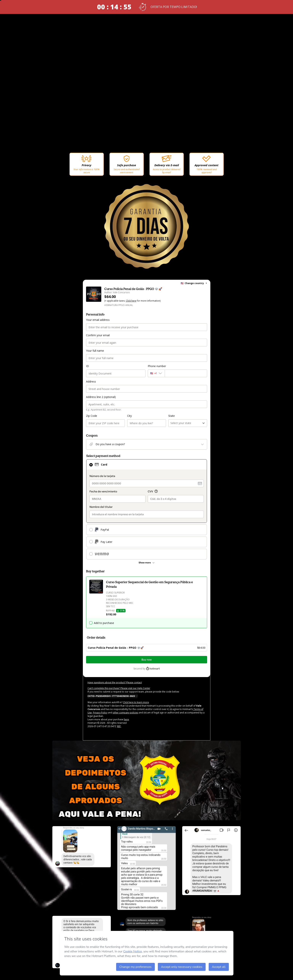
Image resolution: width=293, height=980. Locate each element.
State (172, 416)
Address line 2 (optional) (101, 397)
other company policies (125, 713)
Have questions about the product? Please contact (115, 682)
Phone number (157, 366)
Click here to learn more (136, 702)
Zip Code (92, 416)
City (129, 416)
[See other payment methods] (147, 563)
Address (91, 381)
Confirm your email (98, 335)
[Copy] (113, 696)
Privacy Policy (100, 713)
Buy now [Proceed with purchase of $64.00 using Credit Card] (147, 660)
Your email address (98, 320)
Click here (131, 301)
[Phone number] (186, 373)
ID (87, 366)
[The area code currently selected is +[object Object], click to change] (156, 373)
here (126, 719)
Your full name (95, 351)
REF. (119, 726)
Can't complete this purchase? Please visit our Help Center (119, 688)
